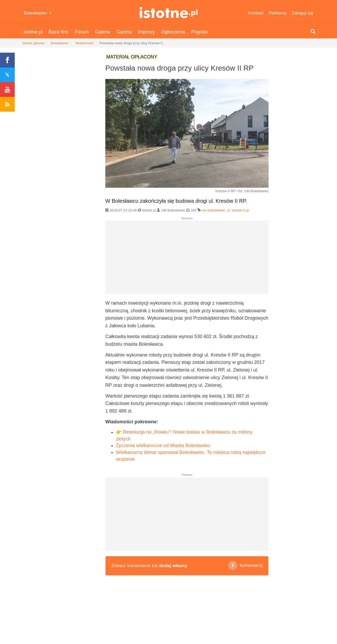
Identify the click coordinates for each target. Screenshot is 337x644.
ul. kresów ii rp (238, 210)
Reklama (278, 13)
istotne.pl (169, 13)
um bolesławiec (214, 210)
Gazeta (124, 32)
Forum (82, 32)
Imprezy (146, 32)
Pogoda (199, 32)
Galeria (102, 32)
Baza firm (58, 32)
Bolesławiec (38, 13)
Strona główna (33, 43)
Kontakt (256, 13)
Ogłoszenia (173, 32)
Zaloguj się (303, 13)
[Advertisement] (187, 260)
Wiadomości (85, 43)
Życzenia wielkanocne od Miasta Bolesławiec (163, 445)
